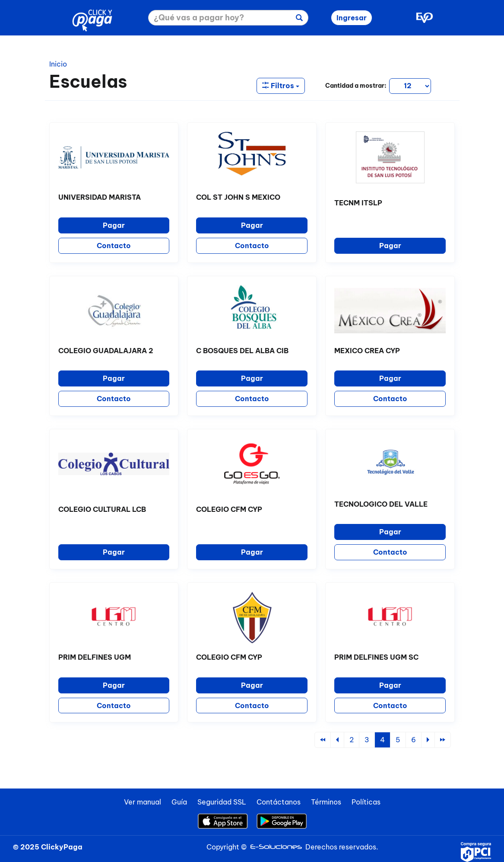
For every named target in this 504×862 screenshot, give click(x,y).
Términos (326, 802)
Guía (179, 802)
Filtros (281, 86)
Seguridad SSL (222, 802)
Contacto (114, 246)
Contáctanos (279, 802)
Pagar (114, 225)
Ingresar (352, 18)
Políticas (366, 802)
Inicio (58, 64)
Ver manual (143, 802)
